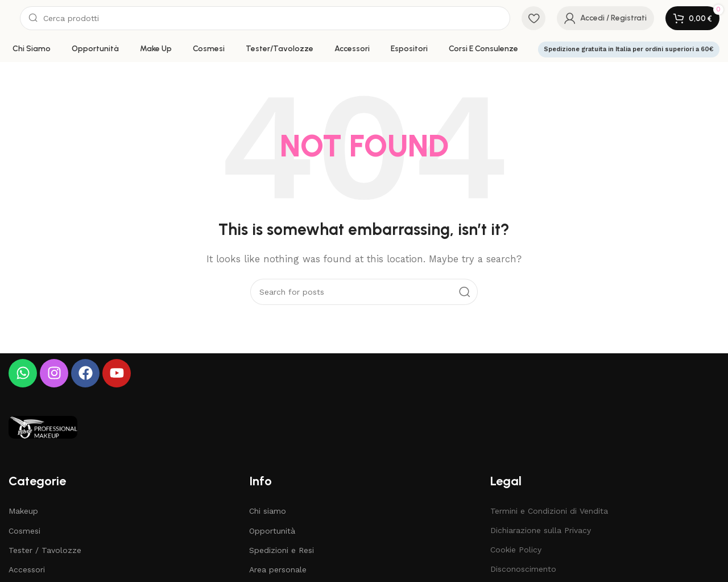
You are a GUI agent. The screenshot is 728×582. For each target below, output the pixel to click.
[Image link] (43, 426)
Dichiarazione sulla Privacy (541, 530)
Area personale (278, 569)
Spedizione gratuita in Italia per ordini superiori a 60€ (629, 49)
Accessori (27, 569)
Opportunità (272, 531)
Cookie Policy (516, 550)
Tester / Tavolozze (45, 550)
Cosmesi (24, 531)
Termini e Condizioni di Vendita (549, 511)
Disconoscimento (523, 569)
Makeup (23, 511)
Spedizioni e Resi (282, 550)
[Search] (265, 18)
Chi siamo (268, 511)
